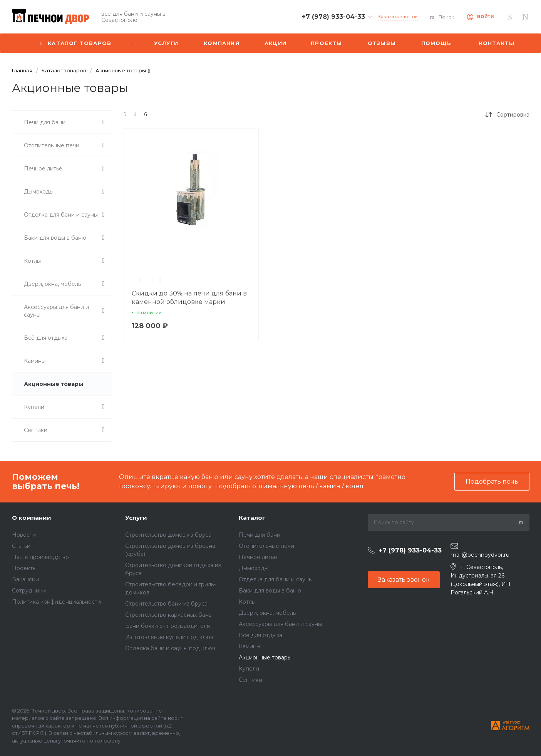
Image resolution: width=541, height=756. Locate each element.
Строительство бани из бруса (166, 604)
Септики (250, 680)
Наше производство (40, 557)
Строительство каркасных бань (168, 615)
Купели (249, 669)
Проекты (24, 568)
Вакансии (25, 579)
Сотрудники (29, 591)
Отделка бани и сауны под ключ (170, 648)
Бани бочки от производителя (167, 626)
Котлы (247, 602)
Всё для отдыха (260, 635)
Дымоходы (254, 568)
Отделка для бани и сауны (276, 579)
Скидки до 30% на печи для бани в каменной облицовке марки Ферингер (189, 302)
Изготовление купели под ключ (169, 637)
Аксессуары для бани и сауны (280, 624)
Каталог (252, 518)
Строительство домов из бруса (168, 535)
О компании (32, 518)
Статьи (21, 546)
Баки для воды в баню (270, 591)
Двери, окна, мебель (267, 613)
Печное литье (258, 557)
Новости (24, 535)
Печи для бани (260, 535)
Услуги (136, 518)
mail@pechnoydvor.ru (480, 555)
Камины (250, 646)
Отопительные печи (266, 546)
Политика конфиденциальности (56, 602)
